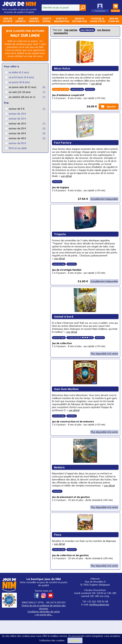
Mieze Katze (63, 69)
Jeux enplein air (114, 20)
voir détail (98, 85)
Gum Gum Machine (67, 403)
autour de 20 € (17, 127)
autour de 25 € (17, 132)
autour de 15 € (17, 122)
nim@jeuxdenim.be (99, 628)
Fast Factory (63, 146)
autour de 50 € (17, 147)
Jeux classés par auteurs (25, 32)
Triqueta (60, 243)
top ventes (71, 30)
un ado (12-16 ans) (20, 95)
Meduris (60, 484)
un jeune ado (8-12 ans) (22, 90)
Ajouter (111, 108)
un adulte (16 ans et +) (22, 100)
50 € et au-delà (18, 151)
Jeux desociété (8, 20)
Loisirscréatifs (34, 20)
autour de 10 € (17, 117)
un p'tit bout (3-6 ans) (21, 81)
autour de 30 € (17, 137)
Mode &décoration (80, 20)
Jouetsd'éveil (47, 20)
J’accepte (75, 640)
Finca (58, 557)
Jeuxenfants (21, 20)
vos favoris (104, 30)
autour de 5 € (17, 112)
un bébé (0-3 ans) (19, 76)
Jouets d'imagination (62, 20)
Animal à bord (64, 328)
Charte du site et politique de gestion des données (44, 631)
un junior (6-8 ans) (19, 86)
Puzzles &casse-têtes (98, 20)
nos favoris (87, 30)
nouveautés (61, 33)
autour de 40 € (17, 142)
